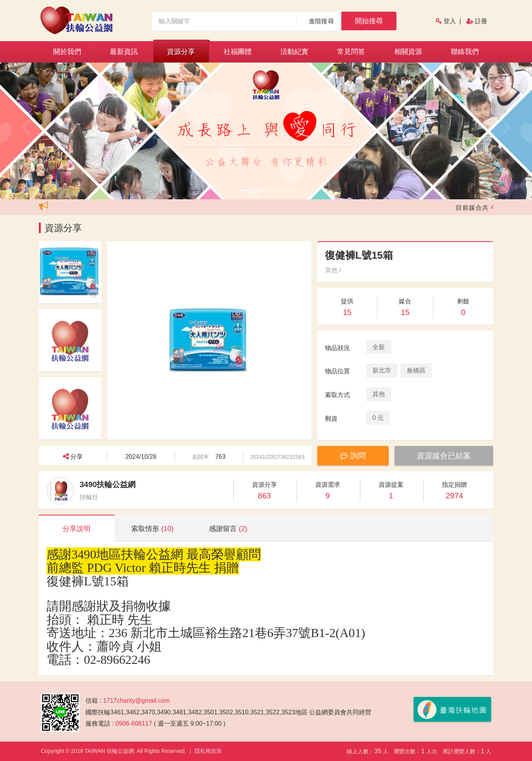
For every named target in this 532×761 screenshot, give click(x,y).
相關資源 (408, 52)
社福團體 (238, 52)
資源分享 (181, 52)
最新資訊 (124, 52)
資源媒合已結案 (444, 456)
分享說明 (76, 529)
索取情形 (152, 529)
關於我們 (67, 52)
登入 (450, 21)
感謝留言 (228, 529)
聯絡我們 (465, 52)
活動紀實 (294, 52)
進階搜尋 (321, 21)
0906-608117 (134, 724)
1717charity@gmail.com (136, 701)
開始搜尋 (369, 21)
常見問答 (351, 52)
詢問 (353, 456)
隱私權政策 (208, 751)
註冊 (481, 21)
